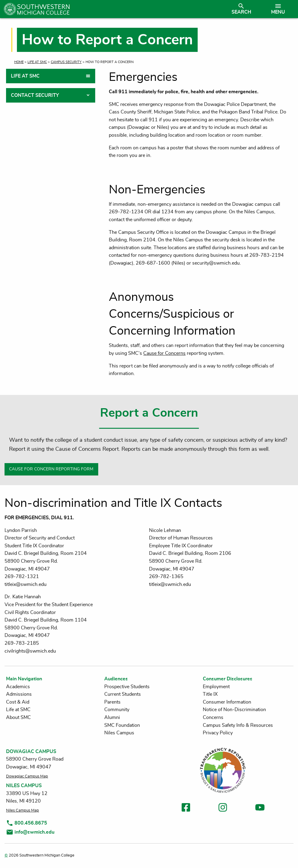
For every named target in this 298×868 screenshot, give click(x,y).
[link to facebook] (186, 808)
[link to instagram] (223, 808)
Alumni (112, 717)
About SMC (18, 717)
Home (19, 62)
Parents (112, 702)
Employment (216, 687)
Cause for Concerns (164, 353)
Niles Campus (119, 733)
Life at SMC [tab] (25, 76)
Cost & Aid (18, 702)
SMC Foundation (122, 725)
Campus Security (66, 62)
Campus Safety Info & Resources (238, 725)
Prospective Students (127, 687)
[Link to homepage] (113, 9)
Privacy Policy (218, 733)
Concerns (213, 717)
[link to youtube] (260, 808)
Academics (18, 687)
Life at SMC (37, 62)
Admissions (19, 694)
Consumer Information (227, 702)
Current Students (123, 694)
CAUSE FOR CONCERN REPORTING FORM (51, 469)
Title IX (210, 694)
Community (117, 710)
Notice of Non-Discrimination (234, 710)
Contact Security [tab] (35, 95)
